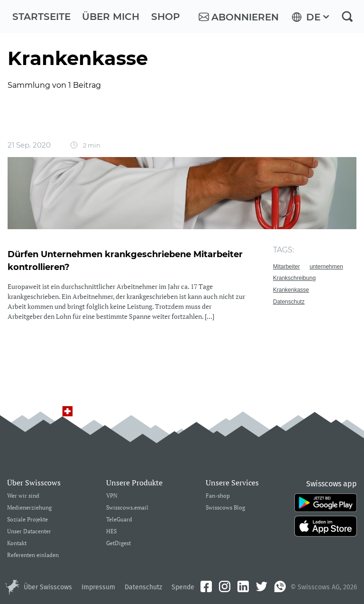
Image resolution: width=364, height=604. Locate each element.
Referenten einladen (33, 555)
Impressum (98, 587)
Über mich (111, 17)
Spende (183, 587)
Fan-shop (218, 496)
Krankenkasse (291, 290)
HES (111, 532)
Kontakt (17, 544)
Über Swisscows (48, 587)
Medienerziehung (29, 508)
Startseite (41, 17)
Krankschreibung (294, 278)
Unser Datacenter (29, 532)
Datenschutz (289, 302)
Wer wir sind (23, 496)
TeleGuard (119, 520)
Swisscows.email (127, 508)
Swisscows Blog (225, 508)
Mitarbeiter (287, 267)
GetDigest (118, 544)
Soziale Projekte (27, 520)
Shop (166, 17)
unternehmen (326, 267)
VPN (112, 496)
